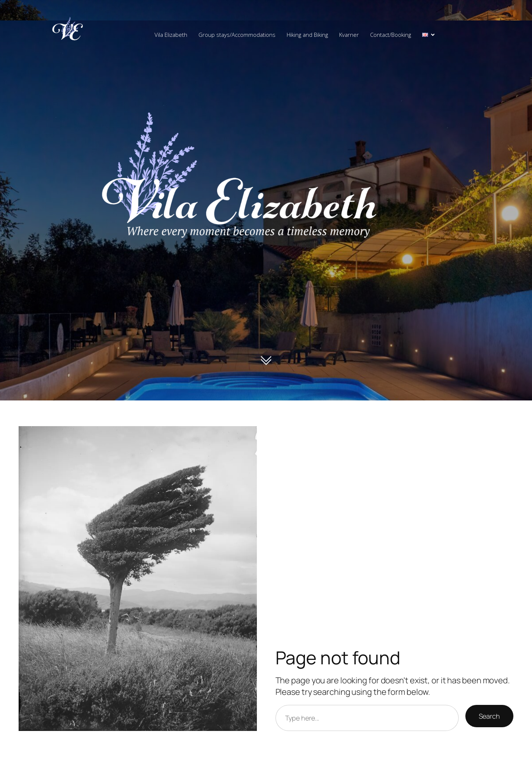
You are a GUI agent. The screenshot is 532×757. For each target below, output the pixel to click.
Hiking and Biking (307, 35)
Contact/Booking (391, 35)
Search (489, 716)
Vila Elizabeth (171, 35)
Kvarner (349, 35)
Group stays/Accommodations (237, 35)
